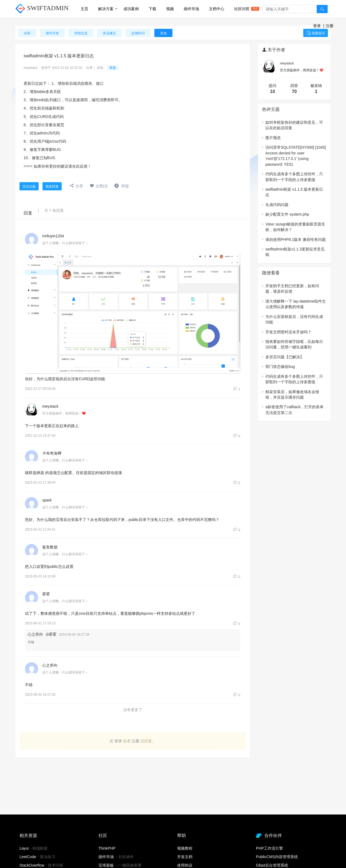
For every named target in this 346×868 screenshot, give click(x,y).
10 (273, 91)
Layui (24, 848)
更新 (113, 68)
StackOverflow (32, 865)
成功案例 (131, 9)
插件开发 (52, 33)
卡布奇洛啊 (52, 453)
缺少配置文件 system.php (287, 214)
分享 (76, 186)
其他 (100, 68)
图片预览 (273, 138)
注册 (330, 26)
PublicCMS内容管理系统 (277, 857)
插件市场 (191, 9)
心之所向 (50, 665)
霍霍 (46, 594)
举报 (122, 186)
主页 (84, 9)
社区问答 (244, 9)
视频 (170, 9)
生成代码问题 (277, 205)
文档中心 (217, 9)
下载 (152, 9)
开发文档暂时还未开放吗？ (288, 332)
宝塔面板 (106, 865)
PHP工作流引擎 (270, 848)
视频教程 (185, 848)
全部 (27, 33)
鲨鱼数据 (50, 547)
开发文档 (185, 857)
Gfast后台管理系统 (272, 865)
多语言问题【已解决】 (285, 357)
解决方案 (108, 9)
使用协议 (185, 865)
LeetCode (28, 857)
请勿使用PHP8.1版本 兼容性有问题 (296, 239)
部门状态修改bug (280, 367)
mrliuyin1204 (53, 236)
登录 (317, 26)
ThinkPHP (107, 848)
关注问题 (29, 187)
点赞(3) (99, 186)
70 (294, 91)
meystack (31, 68)
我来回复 (52, 187)
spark (47, 500)
